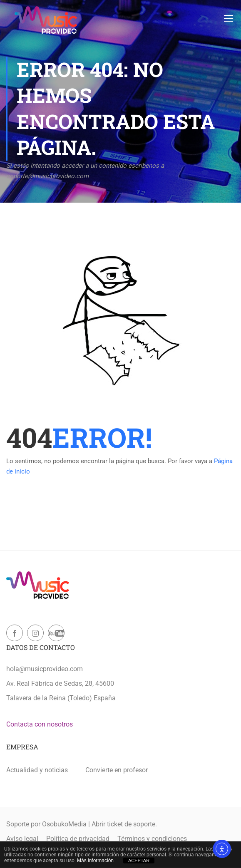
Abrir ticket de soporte (123, 824)
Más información (95, 861)
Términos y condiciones (152, 839)
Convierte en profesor (117, 770)
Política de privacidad (78, 839)
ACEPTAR (139, 861)
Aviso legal (22, 839)
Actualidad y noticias (37, 770)
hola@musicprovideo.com (45, 669)
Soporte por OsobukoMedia (46, 824)
